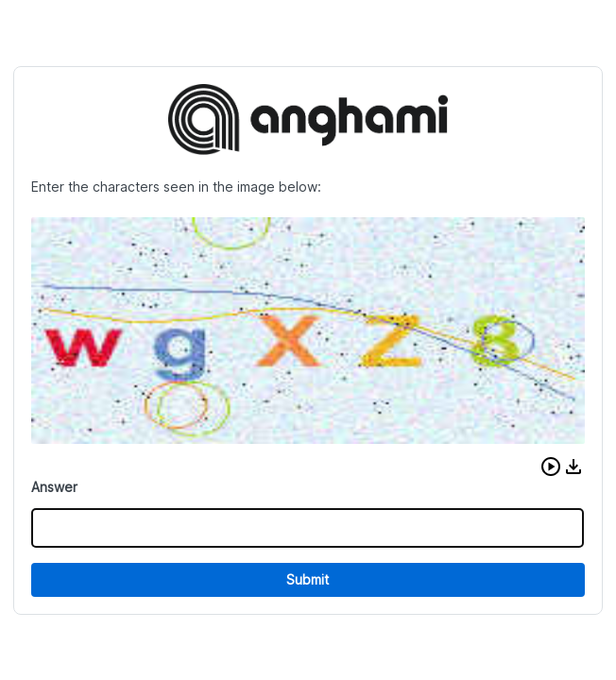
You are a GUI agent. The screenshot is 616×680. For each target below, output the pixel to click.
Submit (308, 579)
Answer (54, 487)
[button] (551, 467)
